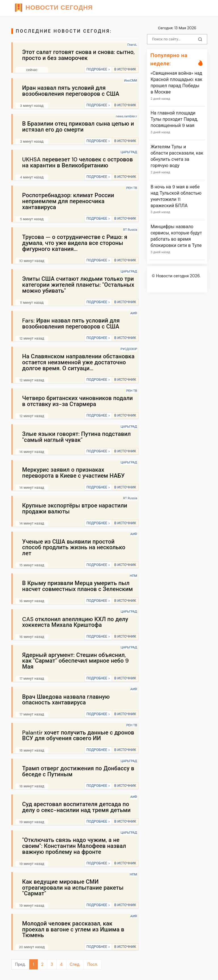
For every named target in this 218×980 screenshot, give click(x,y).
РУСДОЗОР (129, 349)
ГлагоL (132, 45)
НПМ (133, 576)
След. (75, 964)
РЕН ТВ (132, 188)
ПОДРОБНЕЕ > (98, 69)
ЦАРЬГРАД (129, 152)
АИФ (134, 313)
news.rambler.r (126, 116)
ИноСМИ (131, 80)
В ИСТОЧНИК (125, 69)
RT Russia (130, 230)
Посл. (92, 964)
